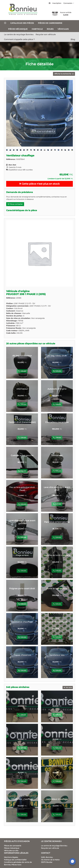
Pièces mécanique (18, 29)
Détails (22, 371)
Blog (73, 39)
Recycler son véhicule (46, 34)
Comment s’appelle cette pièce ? (19, 39)
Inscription (57, 3)
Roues (50, 29)
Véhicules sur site (11, 851)
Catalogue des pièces (22, 23)
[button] (11, 113)
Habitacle (37, 29)
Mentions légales (11, 857)
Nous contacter (15, 204)
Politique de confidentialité (15, 860)
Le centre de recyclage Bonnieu (19, 34)
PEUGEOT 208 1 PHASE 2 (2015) (26, 294)
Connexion (68, 3)
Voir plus (68, 687)
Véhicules (63, 29)
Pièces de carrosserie (50, 23)
